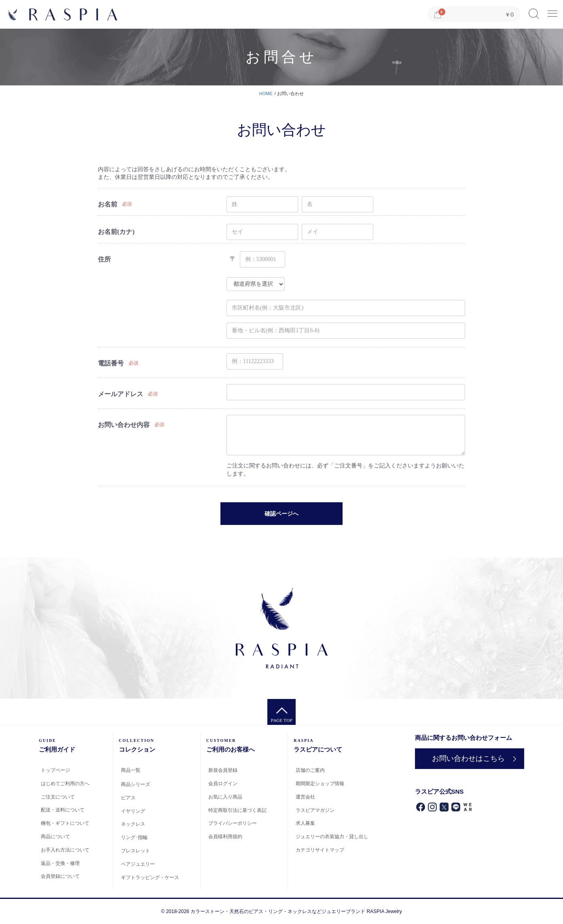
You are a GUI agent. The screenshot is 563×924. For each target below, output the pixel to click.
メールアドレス (121, 394)
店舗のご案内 (310, 770)
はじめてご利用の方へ (65, 784)
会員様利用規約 (225, 837)
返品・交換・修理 (60, 863)
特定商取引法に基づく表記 (237, 810)
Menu (552, 11)
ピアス (128, 798)
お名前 (108, 204)
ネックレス (133, 824)
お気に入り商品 (225, 797)
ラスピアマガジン (315, 810)
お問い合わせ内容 (124, 425)
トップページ (55, 770)
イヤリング (133, 811)
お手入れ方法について (65, 850)
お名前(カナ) (116, 232)
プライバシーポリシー (233, 823)
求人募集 (305, 823)
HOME (266, 93)
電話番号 (111, 363)
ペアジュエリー (138, 864)
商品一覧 (131, 770)
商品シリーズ (135, 784)
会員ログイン (223, 784)
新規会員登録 (223, 770)
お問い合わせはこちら (467, 758)
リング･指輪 (134, 837)
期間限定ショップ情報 (320, 784)
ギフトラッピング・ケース (150, 877)
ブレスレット (135, 851)
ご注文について (58, 797)
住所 (104, 259)
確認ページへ (281, 514)
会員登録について (60, 876)
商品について (55, 837)
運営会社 (305, 797)
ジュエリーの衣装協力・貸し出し (332, 837)
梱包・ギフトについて (65, 823)
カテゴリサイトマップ (320, 850)
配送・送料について (63, 810)
